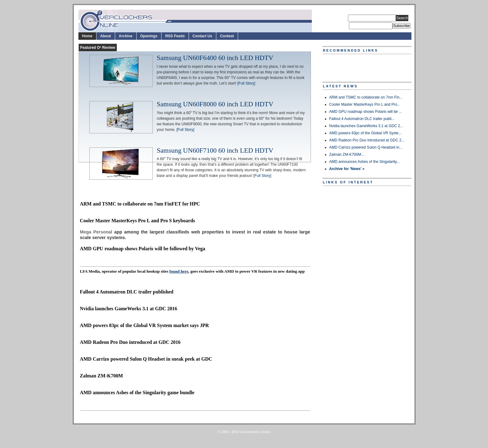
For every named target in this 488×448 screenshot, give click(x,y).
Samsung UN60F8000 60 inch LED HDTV (215, 104)
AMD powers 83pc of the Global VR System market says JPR (145, 325)
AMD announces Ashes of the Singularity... (365, 162)
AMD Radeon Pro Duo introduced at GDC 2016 (130, 342)
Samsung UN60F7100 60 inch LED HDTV (215, 151)
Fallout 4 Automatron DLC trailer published (127, 292)
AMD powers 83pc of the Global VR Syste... (366, 133)
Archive (126, 36)
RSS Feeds (175, 36)
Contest (227, 36)
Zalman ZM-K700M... (347, 155)
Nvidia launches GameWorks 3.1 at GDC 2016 (129, 309)
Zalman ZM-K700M (102, 376)
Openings (149, 36)
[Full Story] (246, 83)
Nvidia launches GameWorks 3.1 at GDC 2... (366, 126)
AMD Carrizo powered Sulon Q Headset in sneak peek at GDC (146, 359)
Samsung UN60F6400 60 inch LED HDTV (215, 58)
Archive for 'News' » (347, 169)
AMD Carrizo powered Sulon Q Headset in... (366, 147)
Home (87, 36)
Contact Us (202, 36)
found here (179, 271)
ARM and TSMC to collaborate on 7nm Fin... (366, 97)
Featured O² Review (98, 48)
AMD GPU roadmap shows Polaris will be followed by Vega (143, 249)
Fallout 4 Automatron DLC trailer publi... (362, 119)
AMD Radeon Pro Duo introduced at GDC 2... (367, 140)
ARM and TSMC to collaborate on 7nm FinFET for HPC (140, 204)
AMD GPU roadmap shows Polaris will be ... (366, 112)
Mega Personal (96, 232)
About (106, 36)
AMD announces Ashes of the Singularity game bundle (137, 393)
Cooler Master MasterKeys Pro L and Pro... (365, 104)
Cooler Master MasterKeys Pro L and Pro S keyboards (138, 221)
